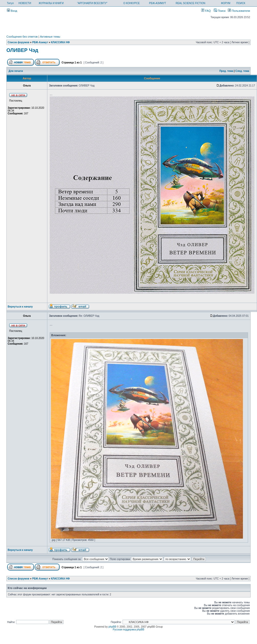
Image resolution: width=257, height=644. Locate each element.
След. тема (242, 71)
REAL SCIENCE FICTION (190, 3)
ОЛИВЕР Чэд (22, 50)
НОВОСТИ (25, 3)
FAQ (206, 11)
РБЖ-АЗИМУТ (157, 3)
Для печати (16, 71)
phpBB (112, 627)
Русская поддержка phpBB (128, 630)
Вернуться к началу (20, 307)
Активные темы (50, 37)
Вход (12, 11)
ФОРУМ (226, 3)
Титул (10, 3)
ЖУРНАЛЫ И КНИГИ (51, 3)
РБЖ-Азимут (40, 42)
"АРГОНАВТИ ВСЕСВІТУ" (92, 3)
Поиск (220, 11)
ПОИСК (241, 3)
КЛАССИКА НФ (60, 42)
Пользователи (239, 11)
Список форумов (19, 42)
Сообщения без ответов (22, 37)
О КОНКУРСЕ (132, 3)
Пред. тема (226, 71)
